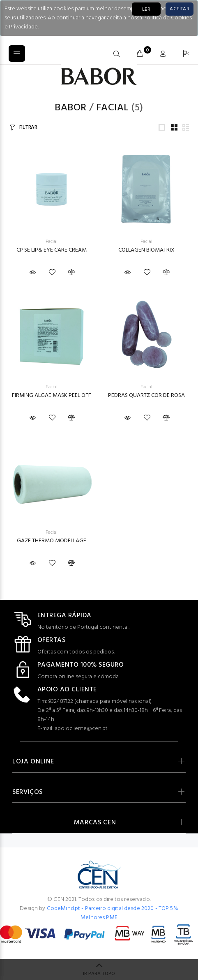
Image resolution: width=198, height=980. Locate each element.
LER (146, 9)
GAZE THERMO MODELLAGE (52, 541)
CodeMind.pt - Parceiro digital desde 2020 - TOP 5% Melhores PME (113, 913)
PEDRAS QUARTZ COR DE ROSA (146, 395)
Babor (70, 108)
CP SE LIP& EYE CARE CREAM (52, 250)
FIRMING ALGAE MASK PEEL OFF (52, 395)
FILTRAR (28, 127)
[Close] (180, 9)
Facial (113, 108)
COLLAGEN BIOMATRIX (146, 250)
